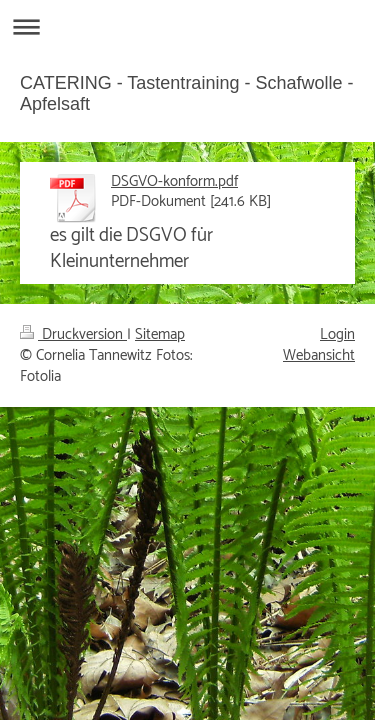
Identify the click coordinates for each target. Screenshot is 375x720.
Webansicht (319, 355)
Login (337, 334)
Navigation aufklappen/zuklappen (187, 26)
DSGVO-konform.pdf (174, 181)
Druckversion (73, 334)
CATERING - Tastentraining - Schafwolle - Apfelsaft (186, 93)
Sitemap (160, 334)
